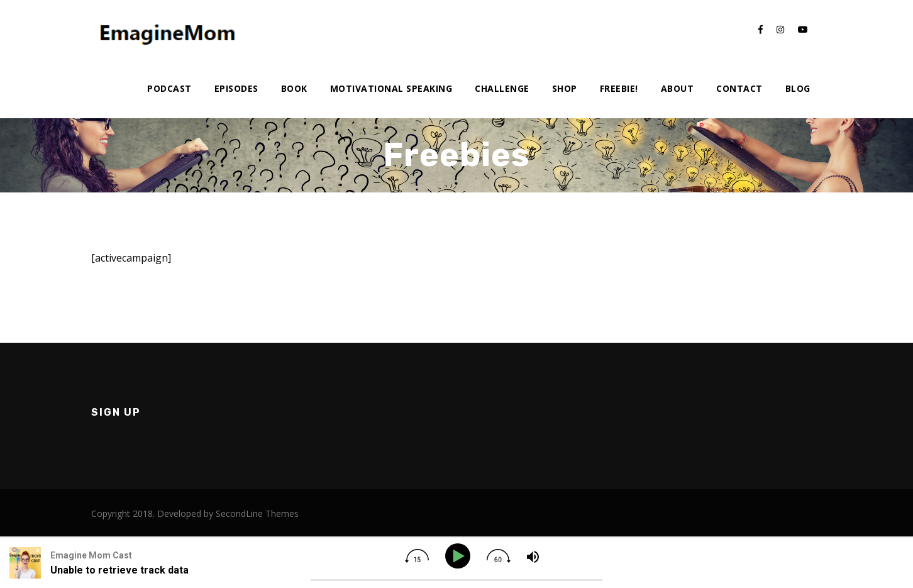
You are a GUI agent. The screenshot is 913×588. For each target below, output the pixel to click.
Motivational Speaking (391, 88)
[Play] (460, 556)
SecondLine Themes (257, 513)
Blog (798, 88)
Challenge (502, 88)
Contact (739, 88)
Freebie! (619, 88)
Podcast (169, 88)
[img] (417, 556)
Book (294, 88)
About (678, 88)
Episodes (236, 88)
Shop (565, 88)
